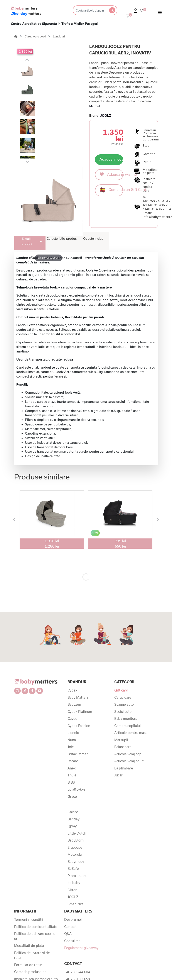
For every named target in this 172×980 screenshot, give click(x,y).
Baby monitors (126, 671)
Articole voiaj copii (129, 706)
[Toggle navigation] (160, 13)
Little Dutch (77, 786)
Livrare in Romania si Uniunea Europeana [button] (151, 135)
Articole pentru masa (131, 685)
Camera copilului (127, 678)
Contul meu (73, 893)
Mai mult (95, 106)
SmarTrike (76, 856)
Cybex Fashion (79, 678)
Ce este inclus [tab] (93, 239)
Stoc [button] (146, 146)
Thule (72, 727)
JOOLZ (106, 116)
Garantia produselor (30, 924)
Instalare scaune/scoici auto (36, 934)
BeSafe (73, 821)
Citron (72, 842)
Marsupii (121, 692)
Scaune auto (124, 657)
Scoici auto (123, 664)
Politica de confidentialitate (36, 879)
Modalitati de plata (29, 898)
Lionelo (73, 685)
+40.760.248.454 (155, 201)
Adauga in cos (111, 159)
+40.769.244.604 (77, 924)
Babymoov (76, 814)
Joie (71, 699)
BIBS (71, 735)
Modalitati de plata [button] (150, 171)
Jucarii (119, 727)
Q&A (68, 886)
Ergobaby (75, 800)
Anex (72, 720)
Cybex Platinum (80, 664)
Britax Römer (78, 706)
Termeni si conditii (29, 872)
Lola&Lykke (76, 742)
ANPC (19, 943)
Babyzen (74, 657)
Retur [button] (147, 162)
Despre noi (73, 872)
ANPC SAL (23, 950)
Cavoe (72, 671)
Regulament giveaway (81, 900)
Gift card (121, 643)
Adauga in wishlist (111, 174)
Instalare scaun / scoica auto (149, 185)
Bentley (73, 771)
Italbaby (74, 835)
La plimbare (124, 720)
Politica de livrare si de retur (32, 908)
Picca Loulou (77, 828)
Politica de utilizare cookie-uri (35, 888)
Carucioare (123, 650)
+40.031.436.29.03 (79, 945)
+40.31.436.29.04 (158, 209)
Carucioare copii (36, 36)
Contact (70, 879)
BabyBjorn (76, 793)
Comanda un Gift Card (111, 190)
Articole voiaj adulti (129, 713)
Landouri (59, 36)
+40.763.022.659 (77, 931)
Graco (72, 749)
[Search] (90, 10)
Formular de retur (28, 917)
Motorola (75, 807)
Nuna (72, 692)
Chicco (73, 764)
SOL (18, 957)
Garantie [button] (149, 154)
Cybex (72, 643)
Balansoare (123, 699)
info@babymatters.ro (81, 960)
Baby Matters (78, 650)
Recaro (73, 713)
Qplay (72, 778)
